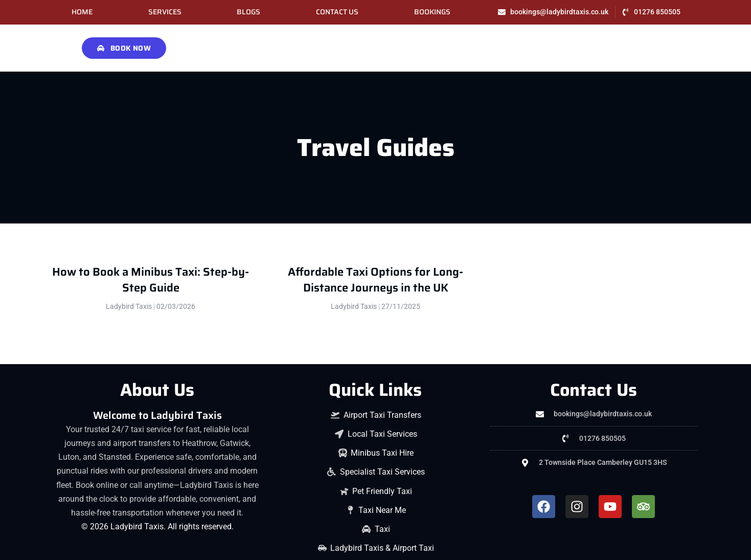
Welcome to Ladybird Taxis (157, 415)
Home (82, 12)
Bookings (432, 12)
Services (165, 12)
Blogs (248, 12)
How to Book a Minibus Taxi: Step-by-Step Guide (151, 280)
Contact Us (337, 12)
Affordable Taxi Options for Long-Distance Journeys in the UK (375, 280)
